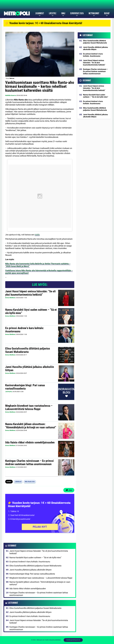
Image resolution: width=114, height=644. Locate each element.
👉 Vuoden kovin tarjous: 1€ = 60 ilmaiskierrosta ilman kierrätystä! (44, 23)
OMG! (63, 13)
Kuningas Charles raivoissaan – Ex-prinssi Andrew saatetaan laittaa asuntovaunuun (29, 462)
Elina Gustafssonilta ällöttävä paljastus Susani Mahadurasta (28, 350)
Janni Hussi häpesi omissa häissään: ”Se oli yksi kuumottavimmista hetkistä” (30, 293)
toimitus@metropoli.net (73, 640)
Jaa (69, 490)
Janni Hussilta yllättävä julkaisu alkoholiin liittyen (30, 369)
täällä (37, 235)
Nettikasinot (94, 13)
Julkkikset (40, 13)
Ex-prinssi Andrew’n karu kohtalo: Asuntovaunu (25, 330)
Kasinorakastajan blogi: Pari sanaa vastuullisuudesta (25, 387)
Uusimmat (12, 546)
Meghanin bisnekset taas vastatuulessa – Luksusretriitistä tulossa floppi (29, 407)
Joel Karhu (9, 392)
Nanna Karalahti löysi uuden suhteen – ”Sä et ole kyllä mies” (31, 311)
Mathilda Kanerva (11, 95)
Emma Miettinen (10, 298)
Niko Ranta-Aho (30, 482)
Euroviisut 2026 (77, 13)
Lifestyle (53, 13)
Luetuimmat (13, 603)
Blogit (107, 13)
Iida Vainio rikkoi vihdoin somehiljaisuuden (30, 442)
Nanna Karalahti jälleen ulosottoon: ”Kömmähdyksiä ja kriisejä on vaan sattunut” (31, 426)
